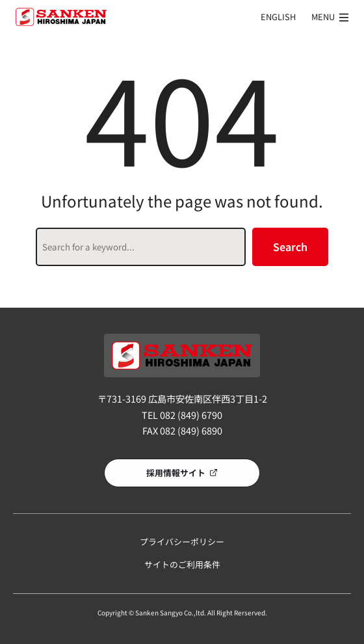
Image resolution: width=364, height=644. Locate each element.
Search (290, 247)
